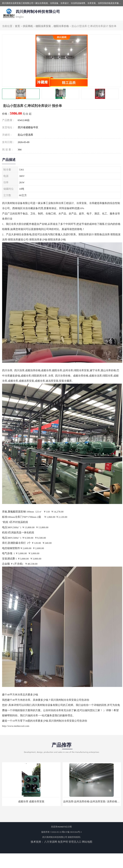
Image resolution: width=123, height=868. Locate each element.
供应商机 (28, 26)
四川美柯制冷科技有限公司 (55, 837)
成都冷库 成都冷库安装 (31, 801)
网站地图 (87, 842)
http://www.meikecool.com (16, 726)
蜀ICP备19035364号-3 (72, 832)
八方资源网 (51, 842)
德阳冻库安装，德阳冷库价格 (52, 26)
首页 (17, 26)
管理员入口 (75, 842)
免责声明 (63, 842)
